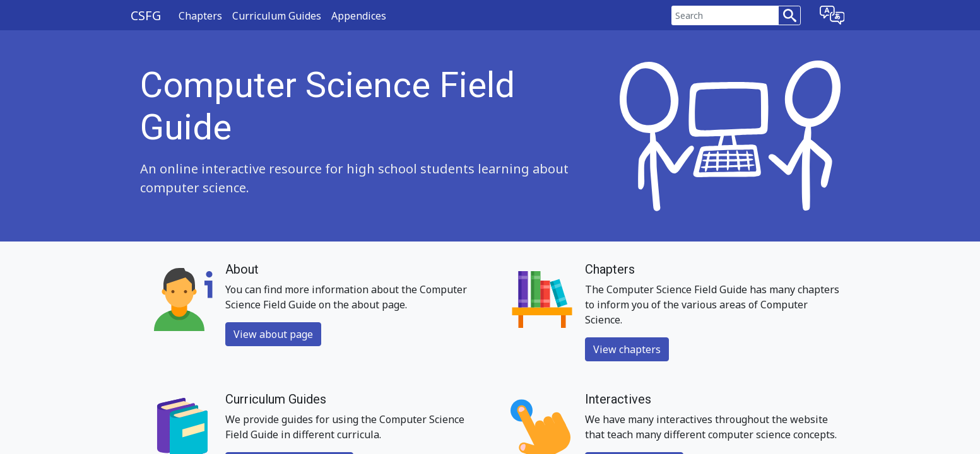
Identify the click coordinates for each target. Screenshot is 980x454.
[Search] (725, 15)
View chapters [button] (627, 349)
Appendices (359, 16)
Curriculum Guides (277, 16)
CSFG (146, 15)
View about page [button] (273, 334)
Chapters (200, 16)
